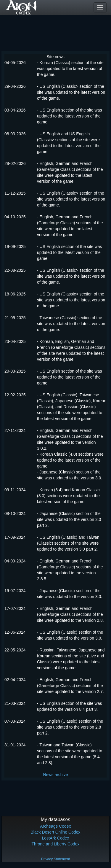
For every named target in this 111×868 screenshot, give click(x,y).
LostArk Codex (56, 838)
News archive (55, 775)
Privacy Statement (55, 859)
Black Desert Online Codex (55, 832)
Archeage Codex (55, 826)
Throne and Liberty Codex (56, 844)
